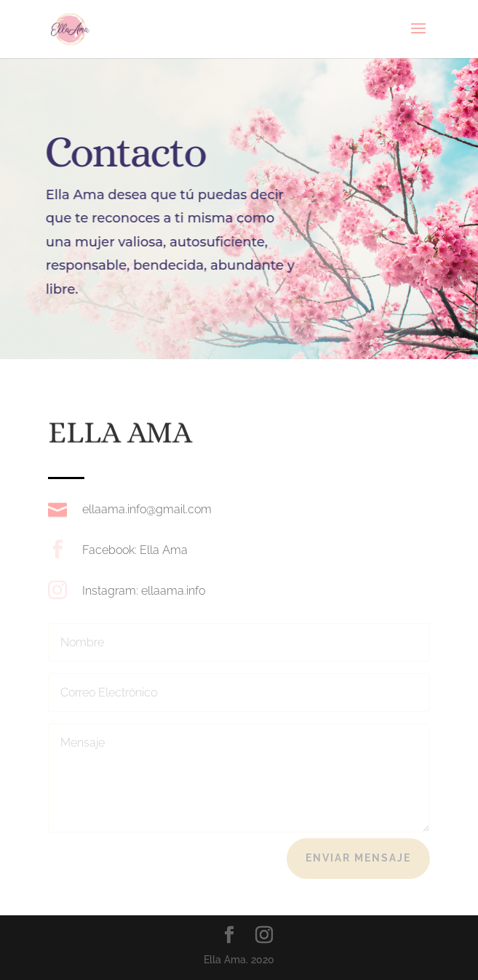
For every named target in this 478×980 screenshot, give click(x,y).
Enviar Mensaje (358, 858)
